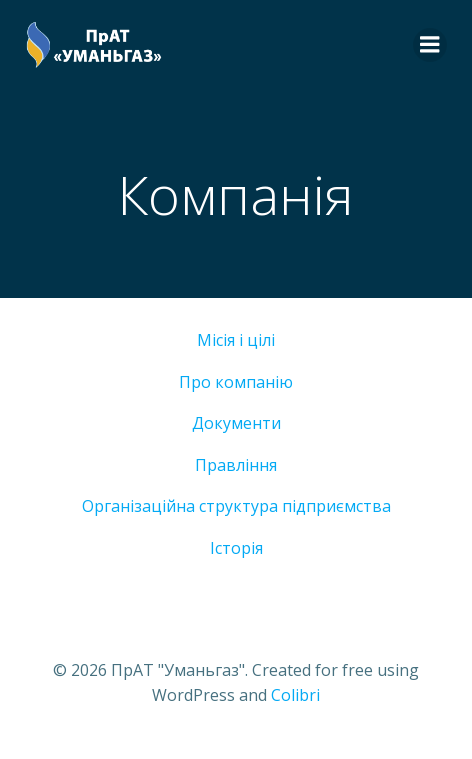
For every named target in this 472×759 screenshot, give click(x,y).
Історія (236, 548)
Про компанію (236, 382)
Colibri (295, 695)
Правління (236, 465)
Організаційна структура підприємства (236, 506)
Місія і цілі (236, 340)
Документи (236, 423)
